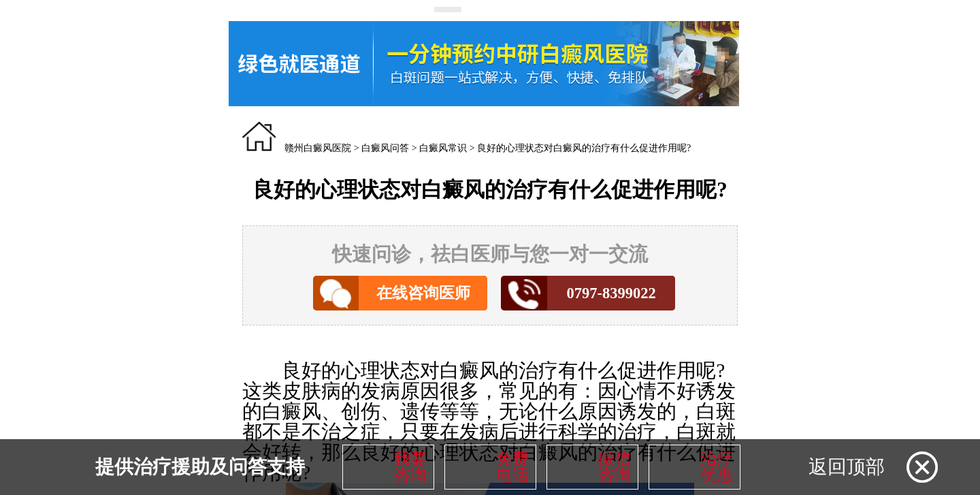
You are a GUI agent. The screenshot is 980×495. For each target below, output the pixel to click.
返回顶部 (847, 467)
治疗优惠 (717, 467)
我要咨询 (410, 467)
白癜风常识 (443, 148)
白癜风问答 (385, 148)
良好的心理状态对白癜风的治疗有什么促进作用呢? (584, 148)
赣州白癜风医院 (318, 148)
